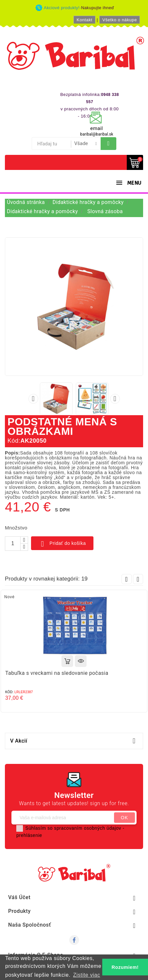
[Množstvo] (13, 544)
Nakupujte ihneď (98, 8)
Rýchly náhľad (81, 661)
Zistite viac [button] (87, 975)
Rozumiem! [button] (125, 967)
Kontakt (84, 20)
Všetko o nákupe (120, 20)
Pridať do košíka (62, 544)
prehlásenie (29, 835)
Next (138, 579)
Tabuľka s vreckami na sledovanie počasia (57, 673)
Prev (127, 579)
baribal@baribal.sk (97, 134)
